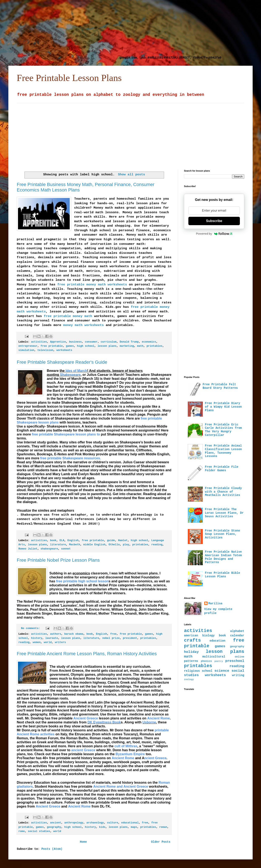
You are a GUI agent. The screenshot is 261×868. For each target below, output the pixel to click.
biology (209, 636)
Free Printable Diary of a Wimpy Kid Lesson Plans (223, 407)
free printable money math (68, 316)
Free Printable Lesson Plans (69, 78)
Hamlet (123, 541)
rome (22, 831)
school (207, 671)
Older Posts (161, 842)
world (48, 642)
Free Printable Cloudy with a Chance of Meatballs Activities (223, 492)
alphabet (237, 631)
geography (54, 827)
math (140, 346)
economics (149, 342)
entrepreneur (28, 346)
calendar (237, 636)
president (130, 638)
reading (157, 545)
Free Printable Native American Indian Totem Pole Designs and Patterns (223, 557)
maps (134, 827)
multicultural (214, 657)
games (70, 346)
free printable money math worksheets (92, 285)
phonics (206, 661)
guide (111, 541)
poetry (219, 661)
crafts (192, 640)
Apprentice (58, 342)
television (45, 350)
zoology (189, 679)
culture (112, 823)
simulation (26, 350)
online (240, 657)
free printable (52, 346)
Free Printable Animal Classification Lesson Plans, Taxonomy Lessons (223, 451)
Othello (114, 545)
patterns (191, 661)
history (37, 638)
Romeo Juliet (28, 549)
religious (192, 671)
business (75, 342)
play (126, 545)
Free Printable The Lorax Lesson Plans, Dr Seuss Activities (224, 513)
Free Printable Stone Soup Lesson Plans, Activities (222, 534)
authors (56, 634)
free (113, 634)
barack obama (74, 634)
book (53, 541)
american (191, 636)
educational (130, 823)
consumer (91, 342)
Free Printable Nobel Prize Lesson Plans (58, 560)
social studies (39, 831)
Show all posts (131, 175)
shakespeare (49, 549)
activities (39, 342)
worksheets (64, 350)
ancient (56, 823)
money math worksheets (82, 325)
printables (154, 346)
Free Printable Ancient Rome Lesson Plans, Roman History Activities (87, 654)
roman (163, 827)
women (37, 642)
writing (238, 675)
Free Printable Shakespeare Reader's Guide (62, 362)
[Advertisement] (63, 29)
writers (60, 642)
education (217, 641)
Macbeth (75, 545)
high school (86, 346)
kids (102, 827)
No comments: (31, 628)
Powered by (214, 234)
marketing (127, 346)
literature (58, 545)
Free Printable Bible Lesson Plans (222, 575)
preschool (235, 661)
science (222, 671)
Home (83, 842)
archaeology (95, 823)
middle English (94, 545)
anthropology (74, 823)
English (73, 541)
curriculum (109, 342)
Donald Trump (129, 342)
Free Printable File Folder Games (222, 469)
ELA (62, 541)
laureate (52, 638)
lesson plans (107, 346)
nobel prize (111, 638)
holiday (191, 652)
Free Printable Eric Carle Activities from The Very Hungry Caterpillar (223, 430)
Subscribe (214, 221)
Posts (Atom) (52, 849)
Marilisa (215, 603)
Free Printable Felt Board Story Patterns (220, 386)
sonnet (66, 549)
